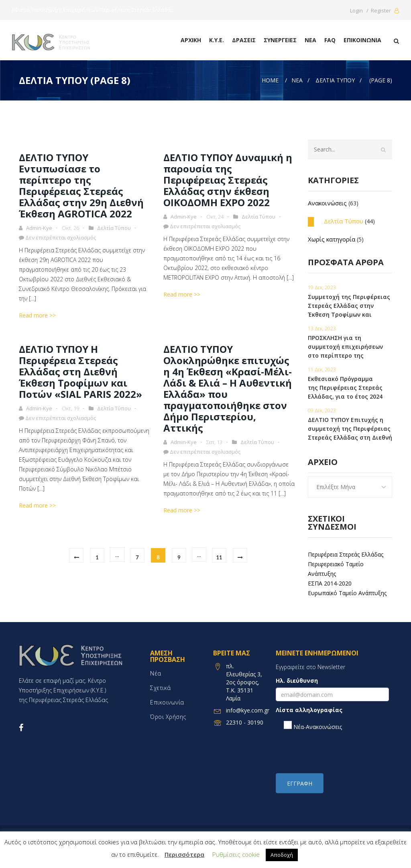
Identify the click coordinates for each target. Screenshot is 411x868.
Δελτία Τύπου (114, 228)
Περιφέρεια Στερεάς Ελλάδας (346, 554)
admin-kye (39, 228)
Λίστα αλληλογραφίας (309, 710)
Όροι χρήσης (168, 717)
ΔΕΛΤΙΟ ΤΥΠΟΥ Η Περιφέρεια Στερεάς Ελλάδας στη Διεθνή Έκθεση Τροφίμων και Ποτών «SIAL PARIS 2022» (80, 372)
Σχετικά (161, 688)
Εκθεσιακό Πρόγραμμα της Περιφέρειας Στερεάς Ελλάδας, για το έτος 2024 (345, 388)
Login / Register (374, 10)
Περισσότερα (184, 854)
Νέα (310, 40)
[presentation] (337, 751)
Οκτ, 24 (215, 217)
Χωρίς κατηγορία (332, 239)
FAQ (330, 40)
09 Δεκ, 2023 (322, 410)
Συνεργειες (280, 40)
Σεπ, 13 (214, 442)
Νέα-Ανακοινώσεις (313, 726)
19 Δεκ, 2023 (322, 288)
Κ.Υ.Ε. (217, 40)
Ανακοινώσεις (327, 203)
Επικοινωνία (362, 40)
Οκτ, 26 (70, 228)
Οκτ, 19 (70, 408)
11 (219, 557)
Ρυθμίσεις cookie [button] (236, 854)
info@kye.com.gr (248, 710)
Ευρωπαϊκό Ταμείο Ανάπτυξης (347, 593)
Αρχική (191, 40)
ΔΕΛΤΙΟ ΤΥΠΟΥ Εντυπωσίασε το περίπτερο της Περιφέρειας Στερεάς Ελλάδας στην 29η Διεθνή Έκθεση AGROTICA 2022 (81, 185)
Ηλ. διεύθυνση (297, 681)
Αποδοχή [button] (282, 855)
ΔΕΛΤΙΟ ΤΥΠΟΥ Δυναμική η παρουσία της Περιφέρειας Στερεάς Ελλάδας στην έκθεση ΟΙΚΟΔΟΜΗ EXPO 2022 (228, 180)
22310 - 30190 (245, 722)
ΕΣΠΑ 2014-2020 (330, 583)
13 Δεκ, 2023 (322, 329)
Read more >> (37, 315)
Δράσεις (244, 40)
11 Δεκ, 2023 (322, 370)
